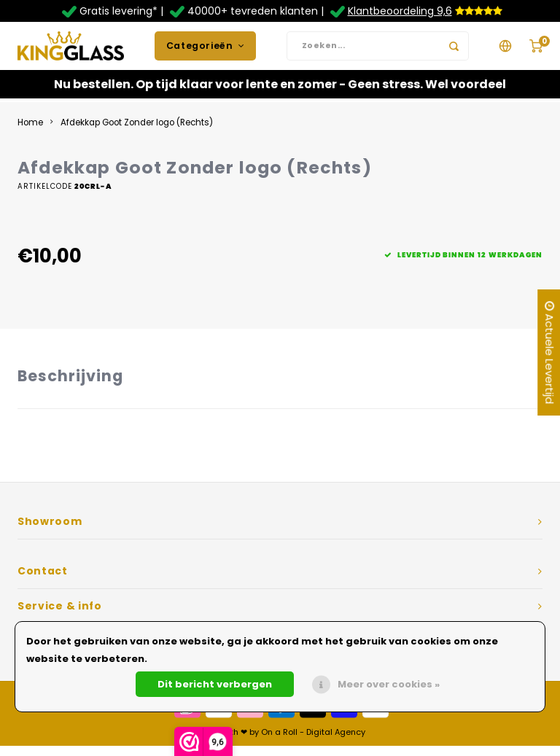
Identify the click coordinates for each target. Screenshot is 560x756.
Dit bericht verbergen (215, 684)
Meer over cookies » (389, 684)
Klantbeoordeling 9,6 (400, 11)
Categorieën (205, 51)
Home (30, 133)
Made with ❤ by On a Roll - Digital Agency (280, 742)
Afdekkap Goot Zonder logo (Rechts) (137, 133)
